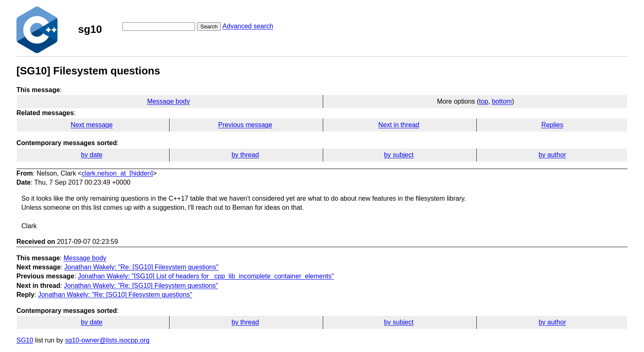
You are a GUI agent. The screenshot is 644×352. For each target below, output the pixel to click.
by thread (245, 155)
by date (92, 155)
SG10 (25, 340)
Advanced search (248, 26)
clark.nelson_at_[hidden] (117, 173)
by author (552, 155)
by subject (399, 155)
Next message (92, 125)
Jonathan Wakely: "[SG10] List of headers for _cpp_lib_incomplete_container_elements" (206, 276)
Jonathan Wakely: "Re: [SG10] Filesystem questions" (141, 267)
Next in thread (399, 125)
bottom (502, 101)
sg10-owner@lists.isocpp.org (107, 340)
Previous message (245, 125)
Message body (168, 101)
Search (209, 27)
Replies (552, 125)
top (483, 101)
